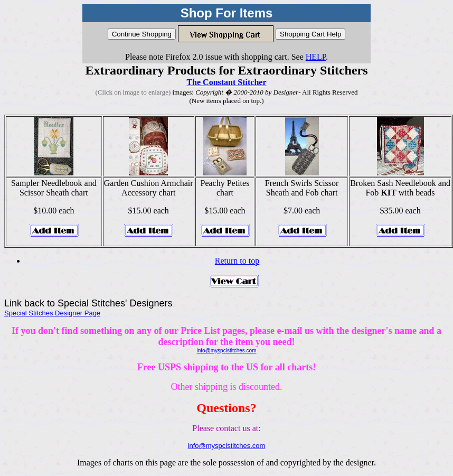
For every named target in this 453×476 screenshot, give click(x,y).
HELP (316, 57)
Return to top (237, 261)
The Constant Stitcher (226, 82)
